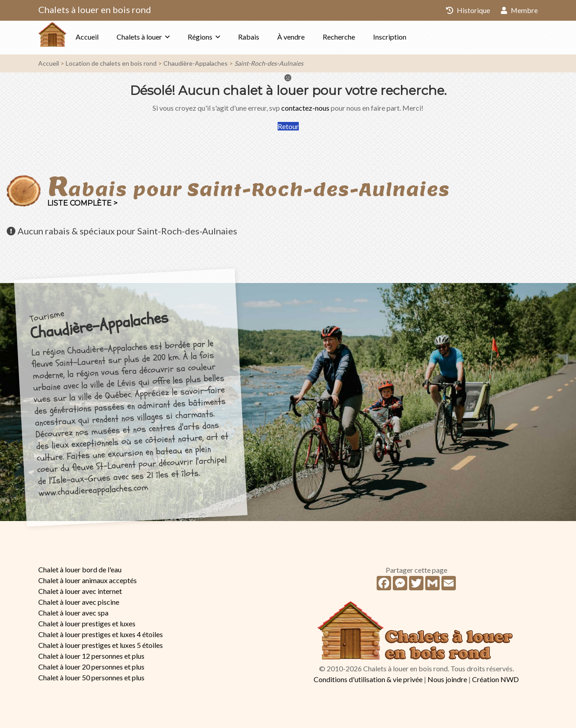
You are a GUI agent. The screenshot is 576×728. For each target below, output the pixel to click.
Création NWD (495, 679)
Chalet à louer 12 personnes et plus (91, 656)
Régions (218, 37)
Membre (519, 10)
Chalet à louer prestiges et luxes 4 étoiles (101, 634)
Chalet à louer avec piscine (79, 602)
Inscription (408, 37)
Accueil (105, 37)
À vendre (309, 37)
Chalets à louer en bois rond (95, 9)
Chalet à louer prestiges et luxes (87, 623)
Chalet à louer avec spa (73, 613)
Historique (468, 10)
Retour (288, 126)
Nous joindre (447, 679)
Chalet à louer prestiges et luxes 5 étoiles (101, 645)
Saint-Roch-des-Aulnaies (269, 63)
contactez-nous (305, 108)
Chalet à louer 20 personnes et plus (91, 667)
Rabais (267, 37)
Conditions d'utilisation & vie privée (368, 679)
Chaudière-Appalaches (196, 63)
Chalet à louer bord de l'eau (80, 569)
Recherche (357, 37)
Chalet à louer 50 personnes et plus (91, 677)
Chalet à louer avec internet (80, 591)
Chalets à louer (157, 37)
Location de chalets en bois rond (111, 63)
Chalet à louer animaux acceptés (88, 580)
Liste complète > (82, 203)
